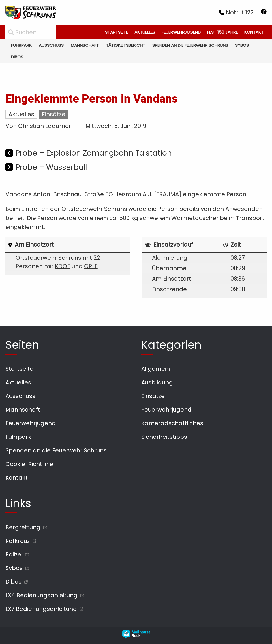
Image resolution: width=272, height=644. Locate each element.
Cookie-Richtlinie (29, 464)
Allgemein (156, 369)
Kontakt (254, 32)
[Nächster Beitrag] (10, 168)
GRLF (91, 266)
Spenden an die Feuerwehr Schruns (190, 45)
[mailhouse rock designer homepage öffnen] (136, 637)
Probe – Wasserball (51, 167)
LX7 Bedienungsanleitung (41, 609)
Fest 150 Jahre (222, 32)
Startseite (116, 32)
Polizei (14, 554)
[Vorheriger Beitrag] (10, 154)
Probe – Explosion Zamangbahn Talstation (94, 153)
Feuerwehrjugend (181, 32)
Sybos (242, 45)
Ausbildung (157, 382)
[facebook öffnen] (264, 12)
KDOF (63, 266)
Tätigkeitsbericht (126, 45)
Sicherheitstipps (164, 437)
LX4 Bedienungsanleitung (41, 595)
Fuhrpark (21, 45)
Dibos (17, 57)
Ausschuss (51, 45)
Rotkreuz (18, 541)
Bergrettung (23, 527)
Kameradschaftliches (172, 423)
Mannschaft (85, 45)
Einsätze (54, 114)
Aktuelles (145, 32)
